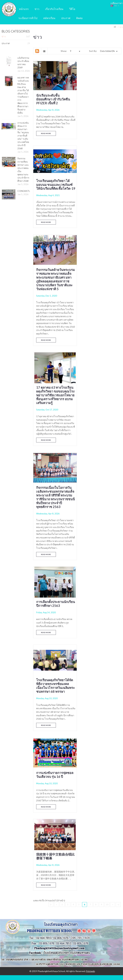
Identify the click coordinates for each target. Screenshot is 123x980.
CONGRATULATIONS (29, 191)
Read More (46, 132)
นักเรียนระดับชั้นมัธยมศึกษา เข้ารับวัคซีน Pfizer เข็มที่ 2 (53, 98)
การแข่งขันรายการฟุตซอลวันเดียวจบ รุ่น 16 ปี (101, 422)
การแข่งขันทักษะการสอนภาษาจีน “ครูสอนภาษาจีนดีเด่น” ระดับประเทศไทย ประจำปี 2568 (23, 136)
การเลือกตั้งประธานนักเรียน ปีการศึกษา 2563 (100, 309)
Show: (64, 51)
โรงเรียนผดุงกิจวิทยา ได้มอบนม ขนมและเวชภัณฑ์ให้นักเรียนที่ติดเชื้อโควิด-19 (100, 100)
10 (107, 569)
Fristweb (90, 636)
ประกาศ (16, 43)
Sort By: (93, 51)
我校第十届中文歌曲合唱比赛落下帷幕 (54, 518)
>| (118, 569)
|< (51, 569)
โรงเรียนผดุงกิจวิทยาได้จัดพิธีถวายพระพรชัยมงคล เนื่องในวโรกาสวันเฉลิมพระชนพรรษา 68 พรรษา (55, 426)
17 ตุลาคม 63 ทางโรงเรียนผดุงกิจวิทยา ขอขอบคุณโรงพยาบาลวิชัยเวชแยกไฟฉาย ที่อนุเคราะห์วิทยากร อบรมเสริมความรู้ (101, 198)
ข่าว (121, 27)
